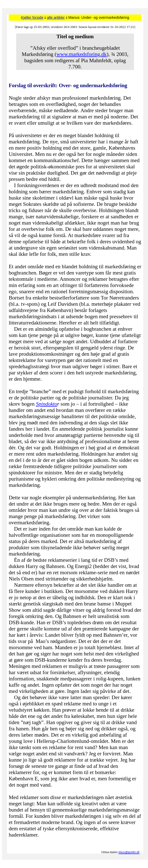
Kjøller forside (32, 17)
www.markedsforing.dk (81, 54)
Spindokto (47, 404)
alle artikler (56, 17)
